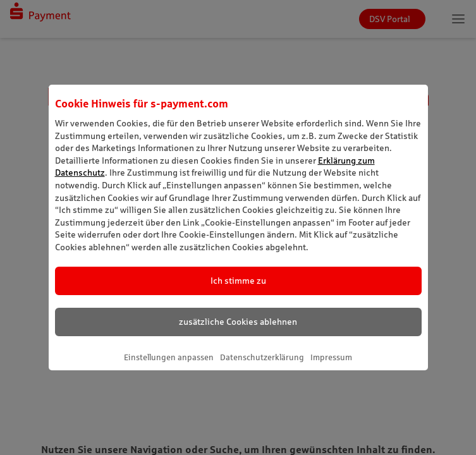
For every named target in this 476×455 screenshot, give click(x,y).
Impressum (331, 357)
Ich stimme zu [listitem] (238, 281)
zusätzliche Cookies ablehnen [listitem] (238, 322)
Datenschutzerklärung (262, 357)
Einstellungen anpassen (169, 357)
